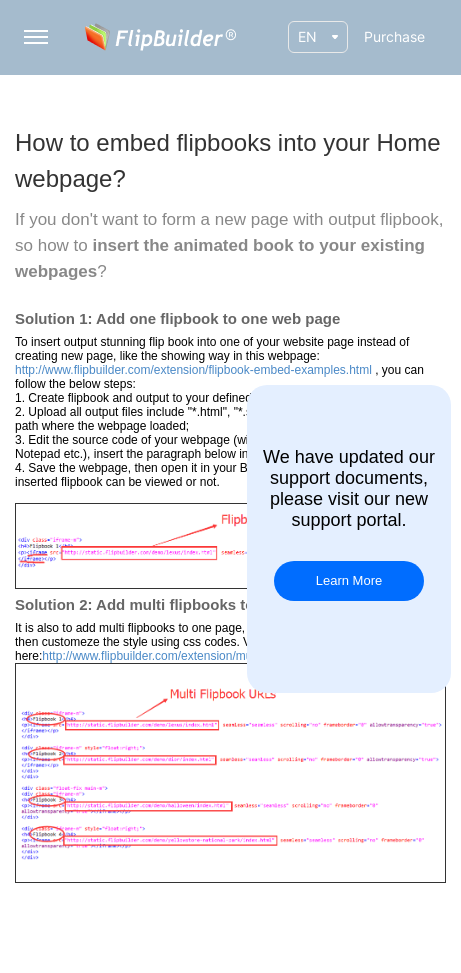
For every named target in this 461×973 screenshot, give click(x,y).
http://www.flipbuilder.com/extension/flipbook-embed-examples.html (193, 370)
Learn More (349, 580)
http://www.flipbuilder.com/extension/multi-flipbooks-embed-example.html (235, 656)
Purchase (394, 36)
